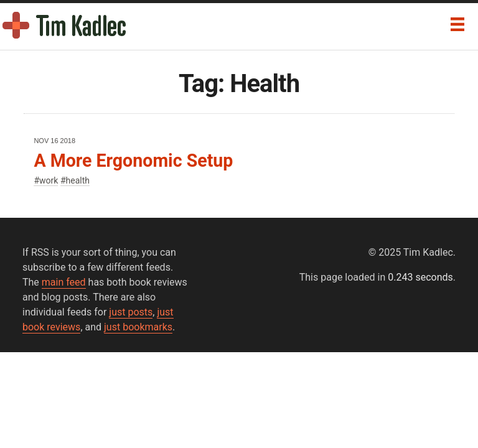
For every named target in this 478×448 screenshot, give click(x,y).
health (78, 180)
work (49, 180)
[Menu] (457, 24)
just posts (131, 312)
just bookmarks (138, 327)
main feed (64, 282)
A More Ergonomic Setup (133, 161)
